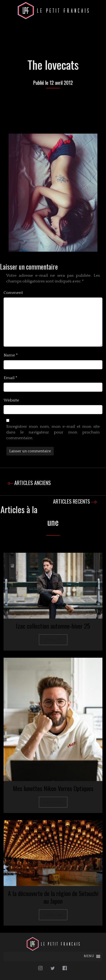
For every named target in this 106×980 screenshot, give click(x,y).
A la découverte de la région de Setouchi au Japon (53, 897)
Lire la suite (53, 640)
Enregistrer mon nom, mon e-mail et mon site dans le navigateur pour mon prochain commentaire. (53, 432)
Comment (13, 293)
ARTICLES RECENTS (72, 501)
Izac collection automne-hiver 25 (53, 626)
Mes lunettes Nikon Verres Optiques (53, 788)
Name (11, 355)
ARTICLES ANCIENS (33, 483)
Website (11, 400)
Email (11, 378)
